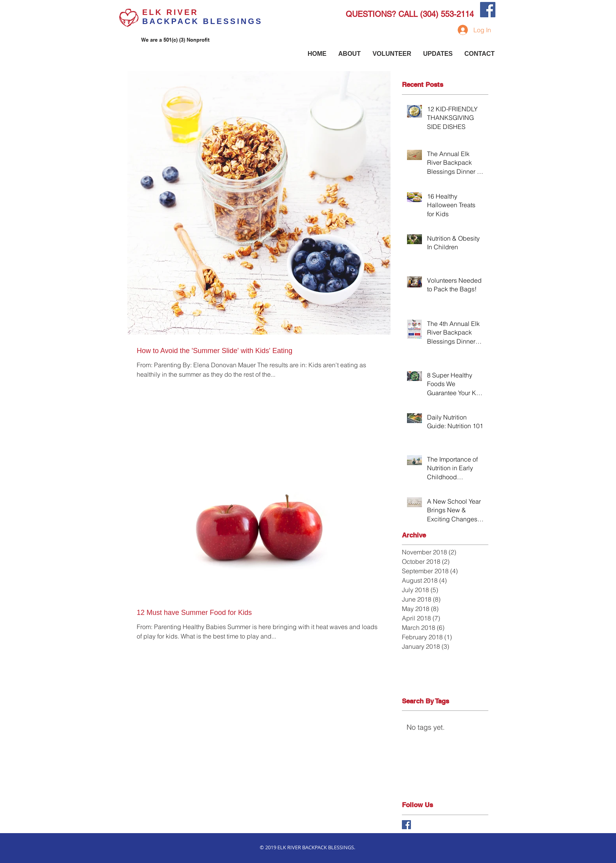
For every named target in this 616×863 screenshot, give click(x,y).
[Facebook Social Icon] (488, 10)
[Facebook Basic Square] (406, 825)
